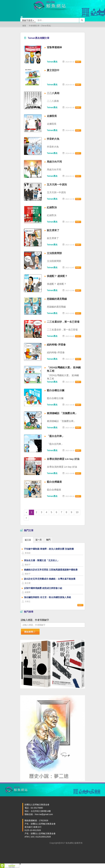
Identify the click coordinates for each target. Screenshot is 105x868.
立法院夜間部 (54, 253)
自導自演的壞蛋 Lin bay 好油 (63, 459)
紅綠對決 (52, 207)
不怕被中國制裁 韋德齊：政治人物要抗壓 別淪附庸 (49, 549)
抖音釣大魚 (53, 139)
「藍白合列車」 (56, 436)
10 (77, 512)
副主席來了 (53, 230)
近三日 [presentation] (28, 540)
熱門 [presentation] (48, 540)
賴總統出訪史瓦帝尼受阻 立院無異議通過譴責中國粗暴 (51, 570)
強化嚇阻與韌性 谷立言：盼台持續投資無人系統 (47, 597)
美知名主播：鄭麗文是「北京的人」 (42, 560)
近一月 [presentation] (39, 540)
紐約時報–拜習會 (56, 345)
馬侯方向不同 (54, 162)
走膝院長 (52, 116)
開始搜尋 (30, 632)
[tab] (28, 540)
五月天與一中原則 (57, 185)
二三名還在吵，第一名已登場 (63, 322)
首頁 (24, 26)
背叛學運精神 (54, 47)
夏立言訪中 (53, 70)
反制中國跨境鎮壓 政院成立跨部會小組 (43, 588)
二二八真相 (53, 93)
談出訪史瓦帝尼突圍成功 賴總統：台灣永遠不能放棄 (50, 579)
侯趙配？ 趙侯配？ (57, 276)
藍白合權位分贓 (56, 390)
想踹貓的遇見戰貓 (57, 299)
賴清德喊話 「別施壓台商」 (62, 413)
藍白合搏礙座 (54, 482)
